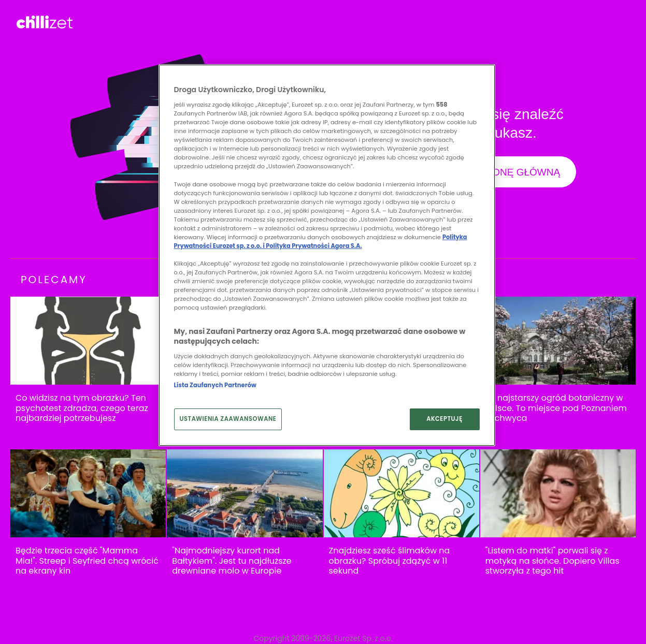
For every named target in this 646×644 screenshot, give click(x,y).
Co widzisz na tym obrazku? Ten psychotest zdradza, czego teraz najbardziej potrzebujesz (82, 408)
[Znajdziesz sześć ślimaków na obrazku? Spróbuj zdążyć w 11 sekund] (401, 494)
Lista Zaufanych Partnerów (215, 385)
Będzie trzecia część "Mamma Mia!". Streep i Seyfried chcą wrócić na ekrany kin (87, 561)
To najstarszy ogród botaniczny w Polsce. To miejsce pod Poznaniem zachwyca (556, 408)
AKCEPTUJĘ (444, 419)
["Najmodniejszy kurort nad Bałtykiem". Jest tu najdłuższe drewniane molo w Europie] (245, 494)
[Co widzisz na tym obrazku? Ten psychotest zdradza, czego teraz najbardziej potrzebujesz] (88, 341)
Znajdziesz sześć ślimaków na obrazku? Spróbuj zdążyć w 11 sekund (390, 561)
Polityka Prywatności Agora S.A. (314, 246)
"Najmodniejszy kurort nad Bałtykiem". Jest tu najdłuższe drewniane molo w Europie (232, 561)
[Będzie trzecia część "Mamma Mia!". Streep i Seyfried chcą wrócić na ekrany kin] (88, 494)
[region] (327, 255)
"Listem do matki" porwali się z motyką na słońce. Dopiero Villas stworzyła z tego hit (552, 561)
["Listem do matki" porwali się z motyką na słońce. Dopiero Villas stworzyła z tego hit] (558, 494)
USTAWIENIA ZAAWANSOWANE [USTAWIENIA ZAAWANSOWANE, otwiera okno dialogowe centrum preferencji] (228, 419)
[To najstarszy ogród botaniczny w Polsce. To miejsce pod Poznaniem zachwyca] (558, 341)
